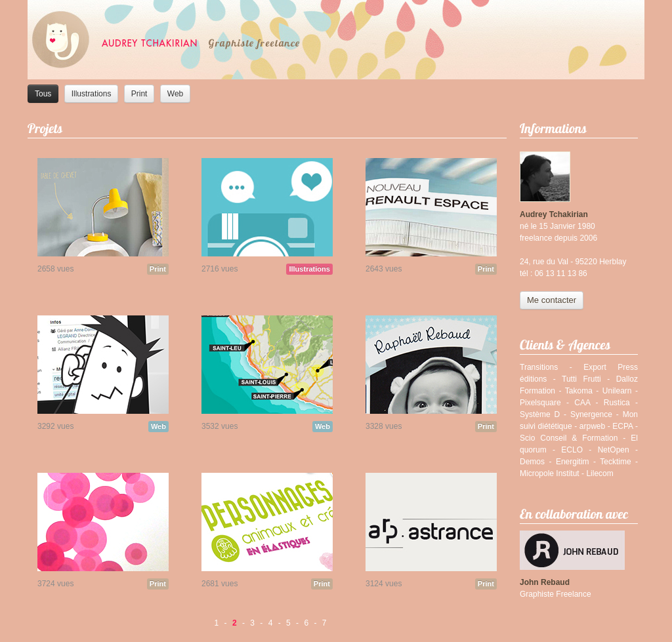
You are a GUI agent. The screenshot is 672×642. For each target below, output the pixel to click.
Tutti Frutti (581, 379)
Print (139, 94)
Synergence (591, 414)
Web (175, 94)
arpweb (592, 426)
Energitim (573, 462)
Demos (532, 462)
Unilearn (617, 391)
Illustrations (92, 94)
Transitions (539, 367)
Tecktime (615, 462)
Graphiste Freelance (556, 594)
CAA (582, 403)
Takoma (579, 391)
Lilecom (599, 473)
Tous (43, 94)
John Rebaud (545, 582)
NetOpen (614, 450)
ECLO (572, 450)
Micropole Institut (550, 473)
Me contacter (552, 300)
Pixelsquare (540, 403)
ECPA (622, 426)
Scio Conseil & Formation (569, 438)
